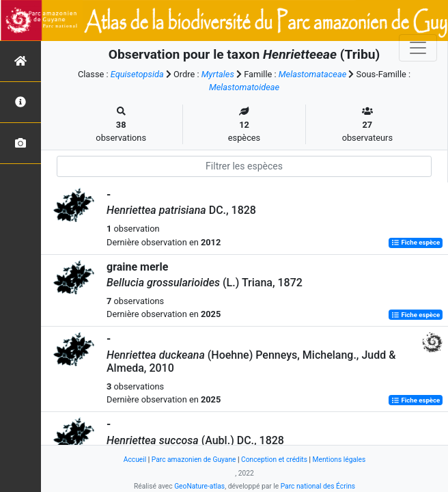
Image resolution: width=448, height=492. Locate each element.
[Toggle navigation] (418, 48)
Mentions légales (339, 460)
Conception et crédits (274, 460)
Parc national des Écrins (318, 486)
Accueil (135, 460)
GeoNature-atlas (199, 486)
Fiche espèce (416, 243)
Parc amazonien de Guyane (194, 460)
